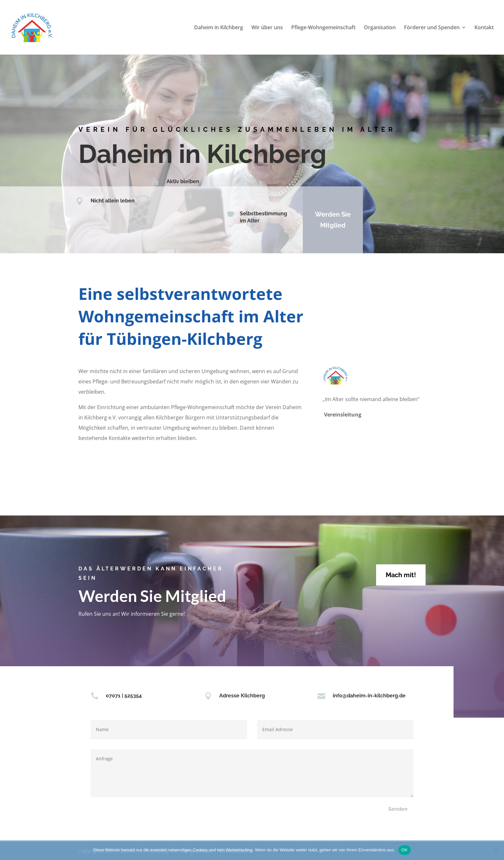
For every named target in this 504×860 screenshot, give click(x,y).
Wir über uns (267, 28)
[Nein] (496, 850)
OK (405, 850)
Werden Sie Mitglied (328, 220)
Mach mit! (401, 575)
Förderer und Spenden (432, 28)
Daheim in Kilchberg (219, 28)
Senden (398, 809)
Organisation (380, 28)
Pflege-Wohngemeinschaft (323, 28)
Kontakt (484, 28)
